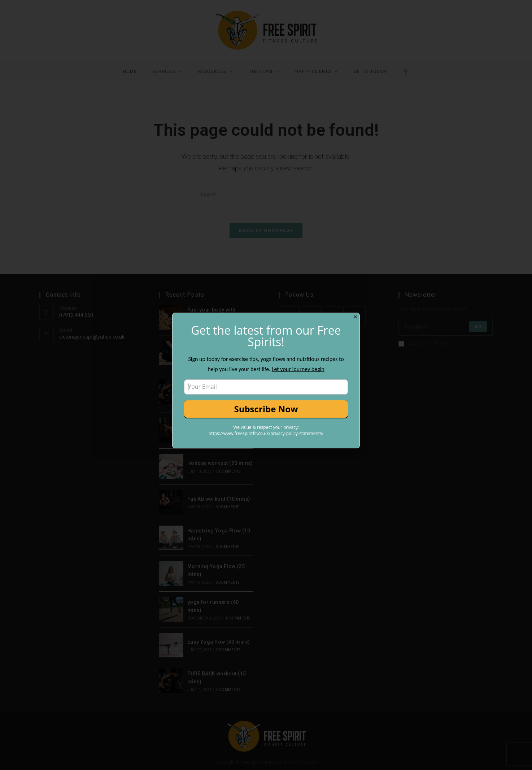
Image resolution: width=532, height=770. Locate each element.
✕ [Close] (356, 317)
